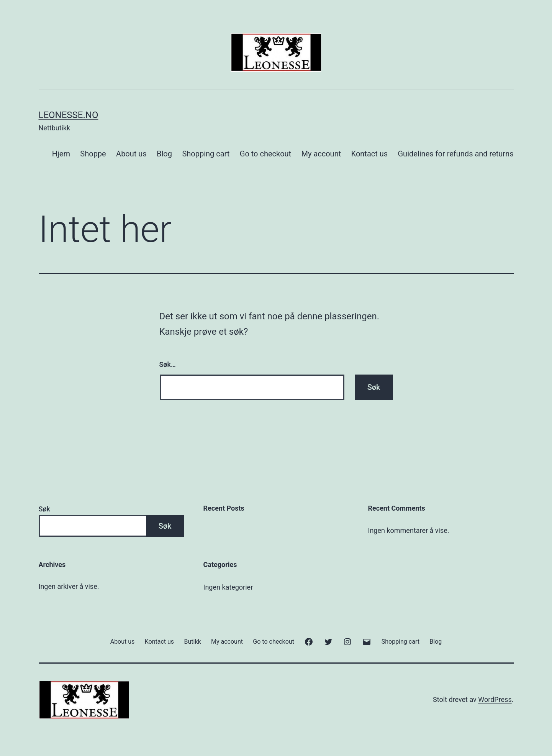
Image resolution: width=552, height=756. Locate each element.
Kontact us (369, 154)
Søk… (168, 364)
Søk (44, 509)
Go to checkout (265, 154)
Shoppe (93, 154)
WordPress (495, 699)
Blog (164, 154)
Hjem (61, 154)
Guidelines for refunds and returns (455, 154)
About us (131, 154)
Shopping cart (206, 154)
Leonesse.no (69, 115)
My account (321, 154)
